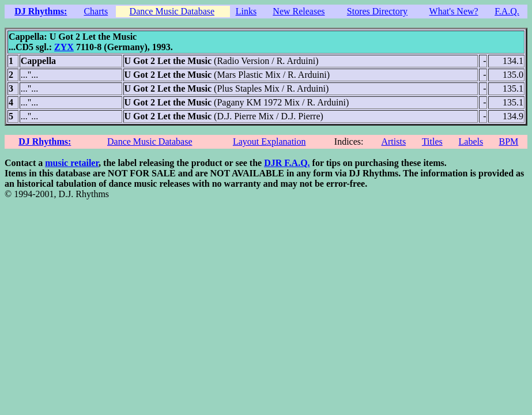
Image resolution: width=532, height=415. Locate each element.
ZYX (64, 47)
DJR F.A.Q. (287, 163)
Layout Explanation (269, 142)
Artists (393, 142)
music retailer (72, 163)
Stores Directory (377, 11)
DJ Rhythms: (41, 11)
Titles (432, 142)
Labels (471, 142)
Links (246, 11)
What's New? (454, 11)
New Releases (299, 11)
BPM (508, 142)
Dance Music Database (172, 11)
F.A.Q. (507, 11)
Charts (96, 11)
